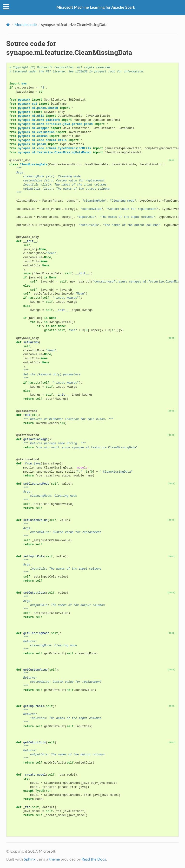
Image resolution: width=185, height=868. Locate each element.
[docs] (172, 160)
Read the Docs (94, 859)
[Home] (8, 25)
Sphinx (30, 859)
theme (54, 859)
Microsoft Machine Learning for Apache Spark (96, 7)
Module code (26, 25)
